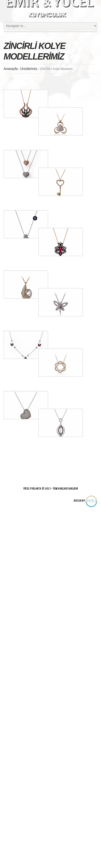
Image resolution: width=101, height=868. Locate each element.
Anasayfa (11, 69)
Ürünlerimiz (29, 69)
